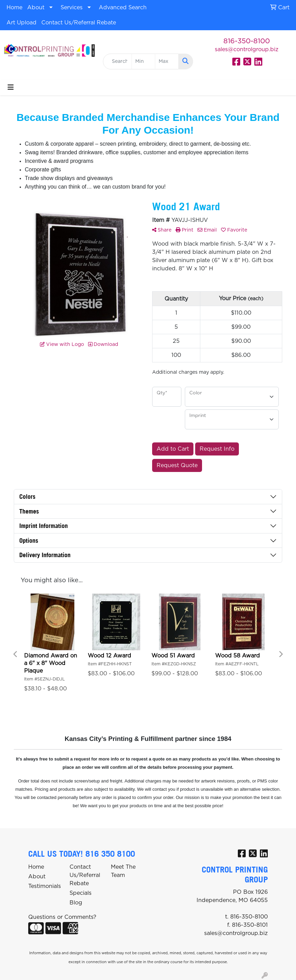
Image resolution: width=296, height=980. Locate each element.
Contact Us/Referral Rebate (79, 23)
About (36, 8)
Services (72, 8)
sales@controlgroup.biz (247, 49)
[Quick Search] (117, 61)
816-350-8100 (247, 41)
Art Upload (22, 23)
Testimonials (45, 886)
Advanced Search (123, 8)
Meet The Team (123, 871)
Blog (76, 903)
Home (14, 8)
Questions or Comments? (62, 917)
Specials (81, 893)
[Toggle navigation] (11, 87)
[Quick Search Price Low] (143, 61)
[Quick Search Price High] (167, 61)
